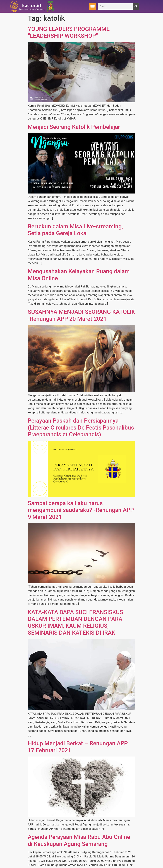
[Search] (136, 7)
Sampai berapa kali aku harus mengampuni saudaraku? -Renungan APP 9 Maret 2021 (81, 510)
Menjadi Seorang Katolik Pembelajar (74, 127)
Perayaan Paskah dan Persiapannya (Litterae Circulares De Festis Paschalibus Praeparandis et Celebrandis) (81, 427)
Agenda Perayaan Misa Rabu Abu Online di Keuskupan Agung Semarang (79, 840)
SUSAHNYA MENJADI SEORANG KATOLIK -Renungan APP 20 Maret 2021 (81, 315)
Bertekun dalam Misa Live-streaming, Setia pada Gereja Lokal (75, 230)
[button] (93, 6)
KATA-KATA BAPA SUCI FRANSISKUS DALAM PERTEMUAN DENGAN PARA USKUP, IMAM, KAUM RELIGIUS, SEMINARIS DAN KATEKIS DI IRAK (75, 622)
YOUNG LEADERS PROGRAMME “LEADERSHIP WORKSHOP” (69, 32)
